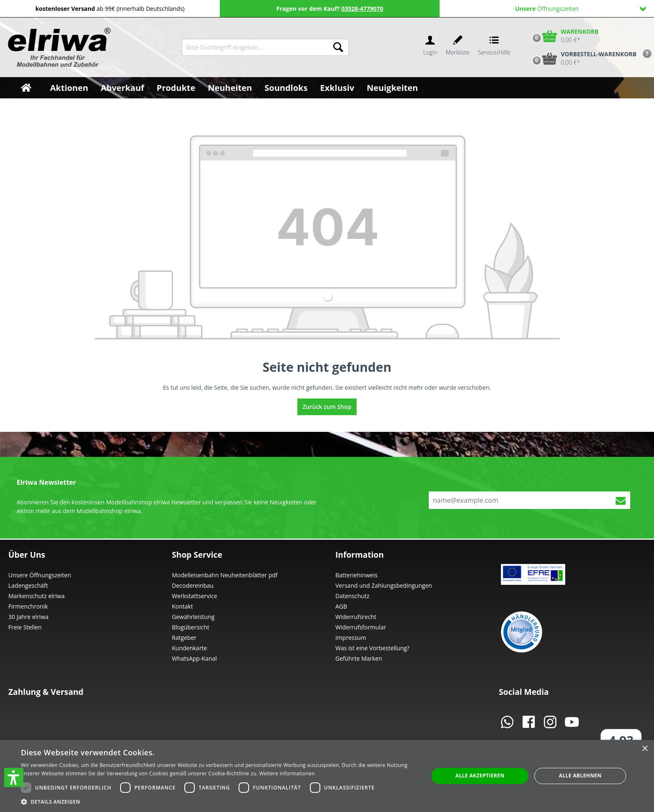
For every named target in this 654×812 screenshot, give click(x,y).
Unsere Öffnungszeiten (40, 575)
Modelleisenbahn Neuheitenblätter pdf (225, 575)
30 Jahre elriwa (28, 617)
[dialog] (327, 776)
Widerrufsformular (361, 627)
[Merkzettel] (458, 47)
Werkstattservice (195, 596)
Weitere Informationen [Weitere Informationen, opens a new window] (287, 773)
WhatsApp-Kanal (194, 658)
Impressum (351, 638)
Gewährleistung (193, 617)
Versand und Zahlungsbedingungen (384, 585)
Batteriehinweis (356, 575)
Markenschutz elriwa (36, 596)
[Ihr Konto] (430, 47)
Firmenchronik (28, 606)
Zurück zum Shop (327, 407)
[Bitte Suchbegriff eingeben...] (255, 47)
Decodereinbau (193, 585)
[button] (14, 777)
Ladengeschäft (28, 585)
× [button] (645, 749)
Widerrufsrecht (356, 617)
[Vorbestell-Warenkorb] (582, 58)
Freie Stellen (25, 627)
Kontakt (182, 606)
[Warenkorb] (563, 36)
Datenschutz (352, 596)
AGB (341, 606)
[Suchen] (338, 47)
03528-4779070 (362, 9)
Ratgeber (184, 638)
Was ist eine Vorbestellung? (372, 648)
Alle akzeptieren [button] (480, 776)
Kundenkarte (189, 648)
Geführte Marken (359, 658)
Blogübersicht (191, 627)
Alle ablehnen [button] (580, 776)
